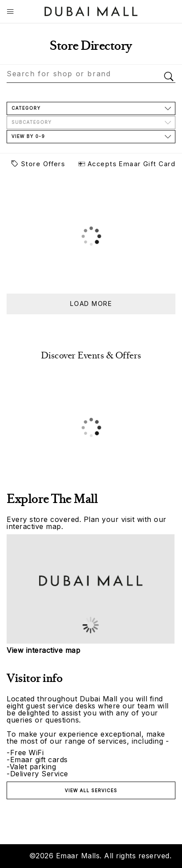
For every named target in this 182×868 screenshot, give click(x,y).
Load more (91, 304)
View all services (91, 790)
